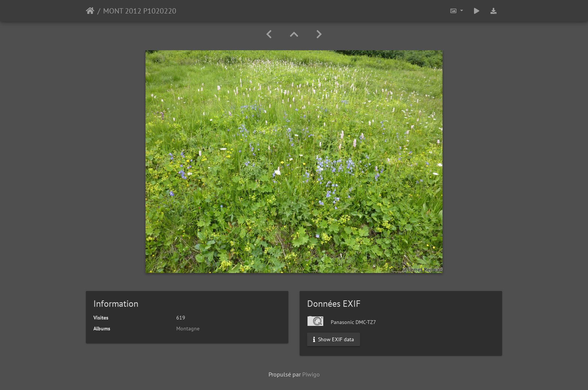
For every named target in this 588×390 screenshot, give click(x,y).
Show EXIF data (334, 339)
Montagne (188, 328)
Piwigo (311, 374)
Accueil (90, 11)
